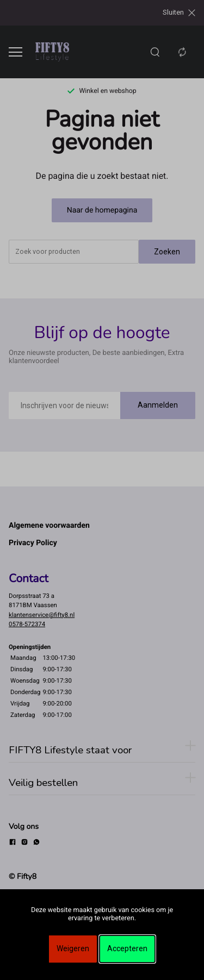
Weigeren (73, 948)
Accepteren (127, 948)
